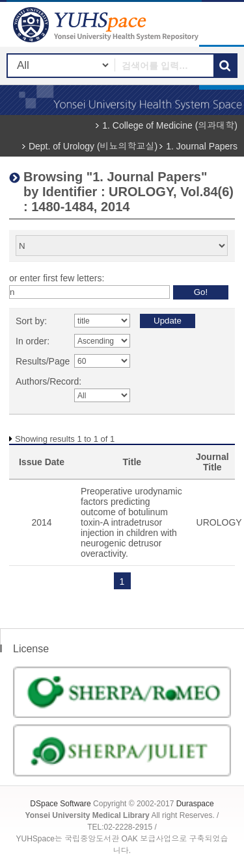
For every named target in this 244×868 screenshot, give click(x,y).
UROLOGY (219, 522)
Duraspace (195, 804)
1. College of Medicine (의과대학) (170, 125)
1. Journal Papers (202, 146)
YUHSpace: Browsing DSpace (107, 24)
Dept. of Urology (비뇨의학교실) (93, 146)
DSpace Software (60, 804)
